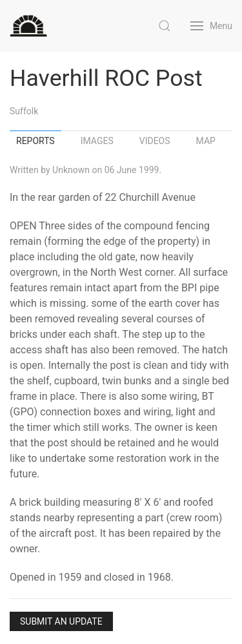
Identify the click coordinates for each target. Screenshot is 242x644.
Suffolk (24, 111)
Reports (35, 141)
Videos (155, 141)
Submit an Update (61, 621)
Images (97, 141)
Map (206, 141)
